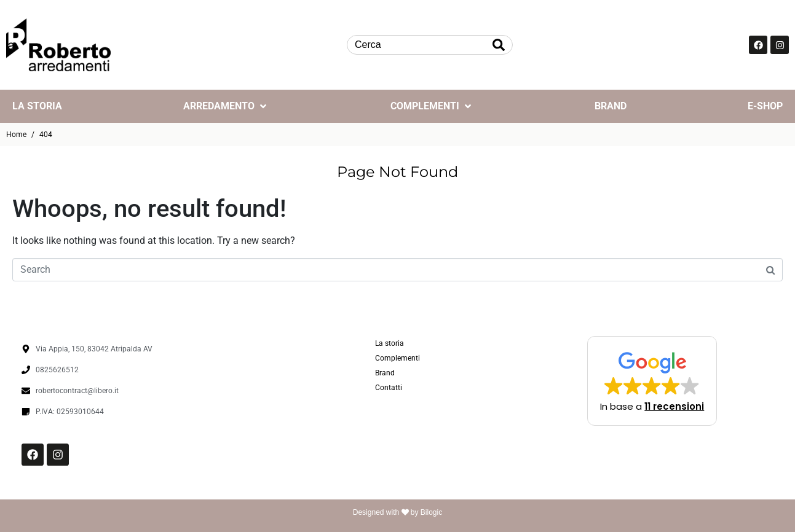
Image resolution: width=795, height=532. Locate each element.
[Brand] (611, 106)
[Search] (499, 45)
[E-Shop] (765, 106)
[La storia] (37, 106)
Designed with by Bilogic (397, 512)
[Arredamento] (226, 106)
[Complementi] (432, 106)
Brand (385, 373)
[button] (652, 381)
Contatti (389, 388)
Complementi (397, 358)
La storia (390, 343)
